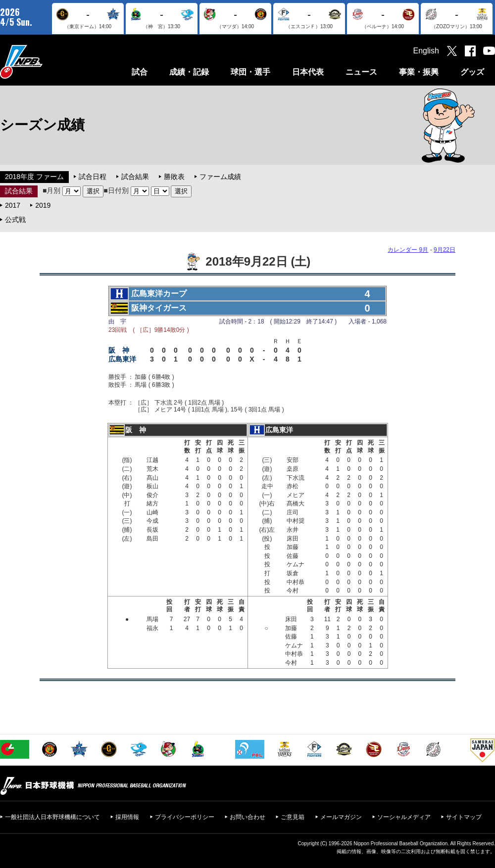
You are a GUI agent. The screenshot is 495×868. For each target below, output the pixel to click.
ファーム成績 (220, 177)
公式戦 (15, 220)
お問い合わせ (247, 817)
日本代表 (308, 72)
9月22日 (445, 250)
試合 (140, 72)
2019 (43, 205)
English (426, 51)
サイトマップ (464, 817)
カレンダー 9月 (408, 250)
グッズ (472, 72)
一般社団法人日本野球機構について (52, 817)
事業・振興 (419, 72)
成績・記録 (189, 72)
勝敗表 (174, 177)
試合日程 (93, 177)
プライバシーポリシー (185, 817)
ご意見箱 (293, 817)
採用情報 (127, 817)
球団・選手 (250, 72)
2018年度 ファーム (34, 177)
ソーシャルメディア (404, 817)
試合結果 (135, 177)
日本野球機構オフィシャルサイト (46, 62)
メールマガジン (341, 817)
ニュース (361, 72)
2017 (13, 205)
